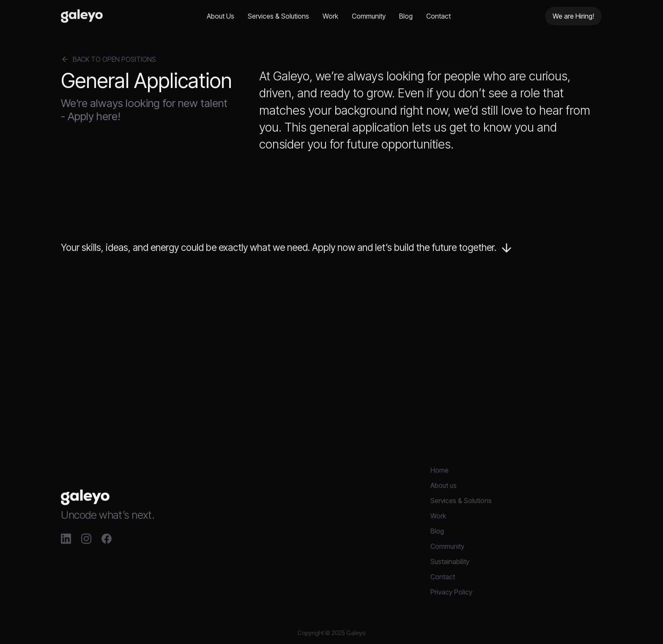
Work (330, 16)
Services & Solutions (278, 16)
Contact (438, 16)
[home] (82, 16)
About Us (221, 16)
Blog (406, 16)
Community (369, 16)
